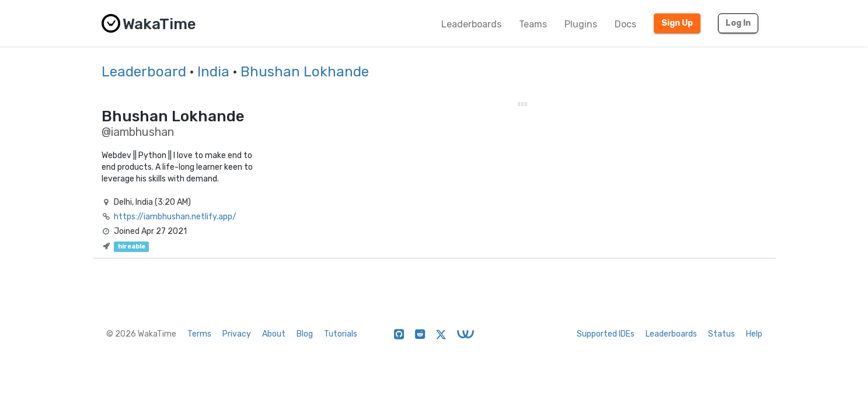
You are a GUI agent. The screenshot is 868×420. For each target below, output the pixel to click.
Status (721, 334)
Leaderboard (144, 72)
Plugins (581, 24)
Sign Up (677, 23)
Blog (305, 334)
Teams (533, 24)
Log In (738, 23)
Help (754, 334)
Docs (625, 24)
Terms (199, 334)
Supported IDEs (606, 334)
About (274, 334)
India (213, 72)
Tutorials (341, 334)
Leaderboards (471, 24)
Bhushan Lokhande (305, 72)
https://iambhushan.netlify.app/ (175, 217)
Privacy (237, 334)
